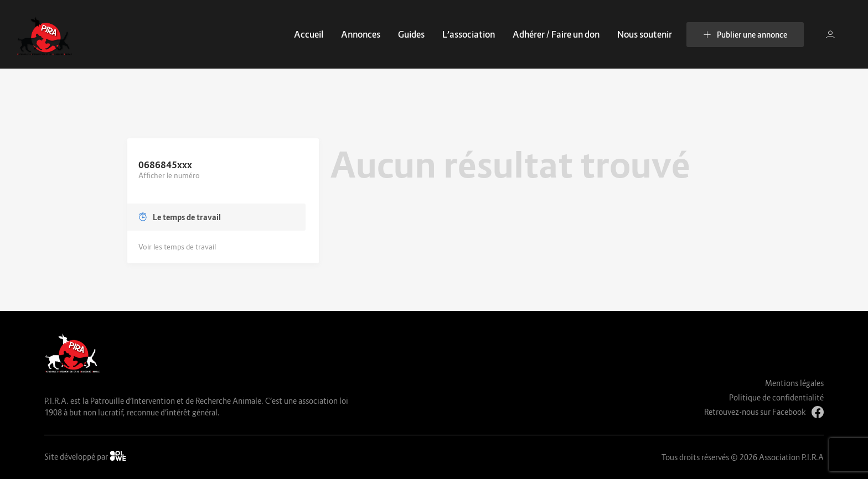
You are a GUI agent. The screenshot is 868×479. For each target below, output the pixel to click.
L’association (469, 34)
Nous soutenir (645, 34)
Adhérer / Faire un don (556, 34)
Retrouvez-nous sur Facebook (764, 412)
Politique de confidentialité (776, 397)
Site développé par (85, 456)
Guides (411, 34)
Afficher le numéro (169, 175)
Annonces (361, 34)
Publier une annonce (745, 35)
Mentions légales (794, 383)
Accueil (309, 34)
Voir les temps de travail (177, 247)
